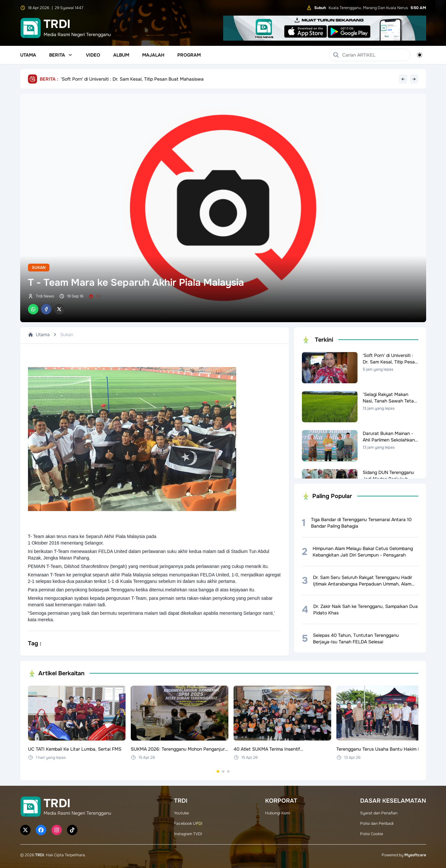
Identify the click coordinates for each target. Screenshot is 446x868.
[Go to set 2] (223, 771)
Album (121, 55)
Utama (28, 55)
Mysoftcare (415, 855)
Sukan (39, 268)
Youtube (182, 813)
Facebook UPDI (188, 823)
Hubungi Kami (278, 813)
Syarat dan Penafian (379, 813)
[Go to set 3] (228, 771)
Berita (61, 55)
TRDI (40, 855)
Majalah (153, 55)
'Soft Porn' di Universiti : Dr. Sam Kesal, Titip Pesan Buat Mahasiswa (132, 79)
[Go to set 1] (218, 771)
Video (93, 55)
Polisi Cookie (372, 834)
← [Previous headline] (403, 79)
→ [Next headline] (414, 79)
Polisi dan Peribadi (377, 823)
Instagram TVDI (188, 834)
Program (189, 55)
